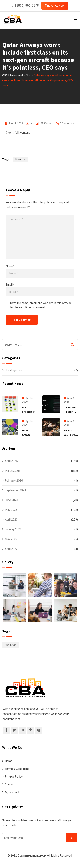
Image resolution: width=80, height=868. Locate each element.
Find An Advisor (55, 6)
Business (20, 160)
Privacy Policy (14, 777)
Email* (10, 285)
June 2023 (11, 500)
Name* (10, 266)
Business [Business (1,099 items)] (11, 645)
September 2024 (15, 490)
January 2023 (13, 529)
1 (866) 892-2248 (27, 5)
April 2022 (11, 549)
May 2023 (11, 510)
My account (12, 792)
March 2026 (12, 471)
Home (9, 761)
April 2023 (11, 520)
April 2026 (11, 461)
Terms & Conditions (17, 769)
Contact (10, 784)
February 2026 (14, 481)
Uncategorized (14, 370)
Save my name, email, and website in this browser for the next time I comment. (41, 305)
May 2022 (11, 539)
